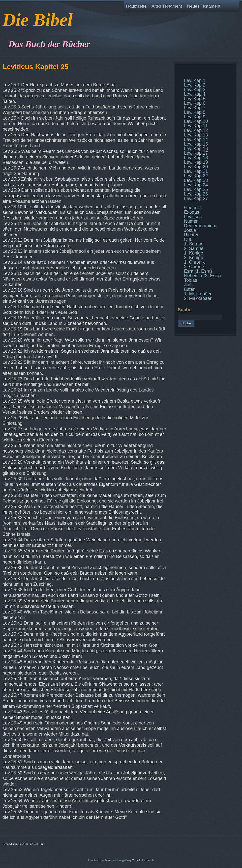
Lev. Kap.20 (196, 167)
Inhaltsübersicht (98, 860)
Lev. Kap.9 (195, 117)
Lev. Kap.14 (196, 139)
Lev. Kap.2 (195, 85)
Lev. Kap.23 (196, 180)
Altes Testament (167, 6)
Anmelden (114, 860)
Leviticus (193, 217)
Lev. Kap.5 (195, 99)
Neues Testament (204, 6)
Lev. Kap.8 (195, 112)
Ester (189, 289)
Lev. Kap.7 (195, 108)
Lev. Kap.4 (195, 94)
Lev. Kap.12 (196, 130)
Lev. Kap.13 (196, 135)
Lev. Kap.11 (196, 126)
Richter (191, 235)
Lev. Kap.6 (195, 103)
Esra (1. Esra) (198, 271)
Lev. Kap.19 (196, 162)
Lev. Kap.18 (196, 158)
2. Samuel (194, 248)
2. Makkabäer (198, 298)
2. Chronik (194, 267)
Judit (189, 285)
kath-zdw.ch (146, 860)
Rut (188, 239)
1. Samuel (194, 244)
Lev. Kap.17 (196, 153)
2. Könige (194, 258)
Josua (190, 230)
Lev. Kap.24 (196, 185)
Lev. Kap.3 (195, 90)
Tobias (191, 280)
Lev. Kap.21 (196, 171)
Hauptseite (136, 6)
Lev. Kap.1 (195, 80)
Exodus (192, 212)
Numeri (191, 221)
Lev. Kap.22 (196, 176)
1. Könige (194, 253)
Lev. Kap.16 (196, 149)
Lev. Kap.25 (196, 189)
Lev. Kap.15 (196, 144)
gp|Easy (127, 860)
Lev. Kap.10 (196, 121)
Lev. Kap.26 (196, 194)
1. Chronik (194, 262)
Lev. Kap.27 (196, 199)
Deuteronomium (200, 226)
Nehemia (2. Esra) (202, 276)
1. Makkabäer (198, 294)
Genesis (192, 208)
